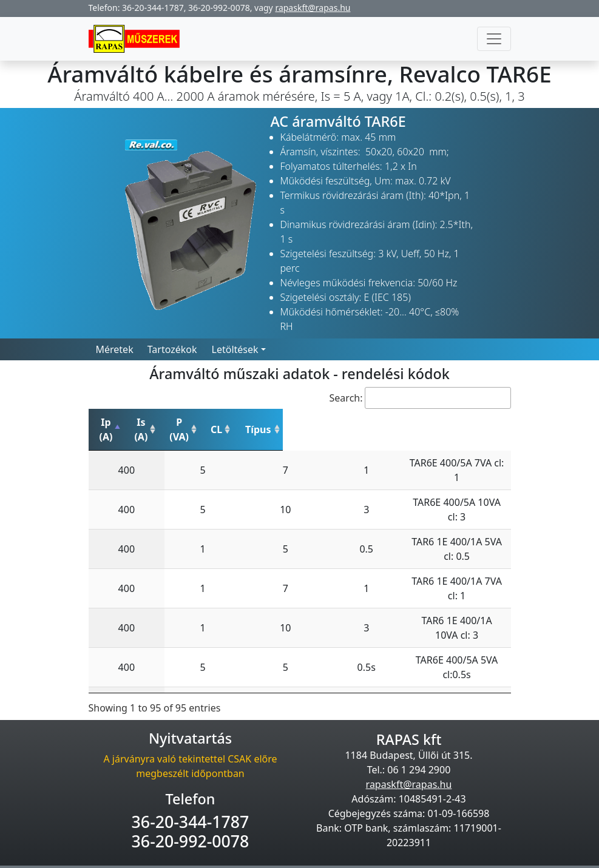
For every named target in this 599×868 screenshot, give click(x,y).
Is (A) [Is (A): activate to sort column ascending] (181, 422)
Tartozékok (172, 349)
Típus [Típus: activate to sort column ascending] (416, 422)
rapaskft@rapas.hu (313, 8)
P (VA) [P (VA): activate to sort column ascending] (244, 422)
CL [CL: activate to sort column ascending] (298, 422)
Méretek (115, 349)
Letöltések (235, 349)
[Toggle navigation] (494, 39)
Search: (420, 398)
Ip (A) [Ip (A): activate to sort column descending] (120, 422)
